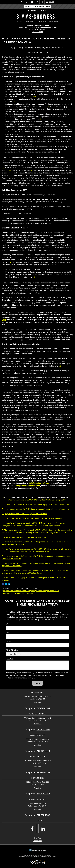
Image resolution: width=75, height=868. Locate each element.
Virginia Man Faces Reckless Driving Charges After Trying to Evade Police (31, 591)
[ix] (31, 170)
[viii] (10, 170)
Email (32, 2)
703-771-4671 (38, 32)
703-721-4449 (43, 751)
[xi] (10, 262)
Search (42, 2)
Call (27, 2)
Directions (38, 702)
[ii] (55, 89)
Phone (9, 641)
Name (8, 624)
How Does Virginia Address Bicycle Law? (18, 593)
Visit (37, 2)
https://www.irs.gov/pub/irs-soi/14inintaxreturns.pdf (26, 537)
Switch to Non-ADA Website (37, 6)
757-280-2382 (43, 815)
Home (22, 2)
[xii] (34, 277)
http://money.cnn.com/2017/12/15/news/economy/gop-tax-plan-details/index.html (37, 504)
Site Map (37, 838)
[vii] (3, 168)
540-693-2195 (43, 730)
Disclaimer (37, 841)
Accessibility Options (37, 10)
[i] (10, 62)
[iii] (35, 96)
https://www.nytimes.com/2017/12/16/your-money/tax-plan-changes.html (33, 518)
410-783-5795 (43, 772)
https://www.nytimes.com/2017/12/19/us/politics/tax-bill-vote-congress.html (37, 500)
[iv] (14, 101)
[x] (45, 180)
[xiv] (61, 366)
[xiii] (4, 320)
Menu (52, 2)
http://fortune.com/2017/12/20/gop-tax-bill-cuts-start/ (26, 514)
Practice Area (12, 650)
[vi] (40, 119)
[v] (49, 107)
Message (9, 659)
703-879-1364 (43, 708)
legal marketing (36, 856)
